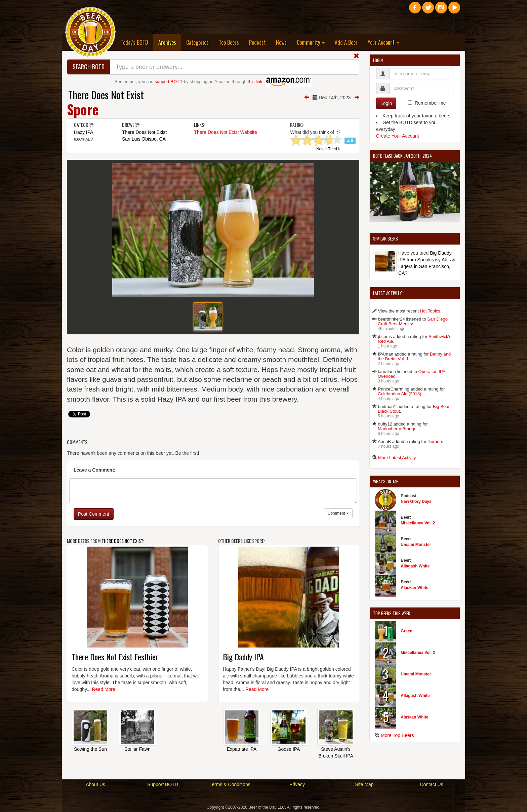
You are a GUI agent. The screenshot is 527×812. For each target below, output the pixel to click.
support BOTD (169, 82)
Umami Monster (416, 545)
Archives (170, 42)
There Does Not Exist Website (225, 132)
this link (255, 82)
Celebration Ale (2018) (399, 394)
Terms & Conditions (230, 784)
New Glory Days (416, 502)
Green (407, 631)
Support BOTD (163, 784)
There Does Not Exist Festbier (115, 657)
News (281, 42)
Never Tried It (328, 149)
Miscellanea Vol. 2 (418, 523)
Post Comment (94, 514)
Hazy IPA (84, 132)
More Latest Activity (397, 458)
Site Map (364, 784)
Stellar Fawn (137, 749)
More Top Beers (397, 735)
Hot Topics (430, 311)
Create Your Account (398, 136)
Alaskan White (414, 588)
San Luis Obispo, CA (144, 139)
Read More (103, 689)
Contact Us (431, 784)
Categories (197, 42)
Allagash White (415, 566)
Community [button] (311, 42)
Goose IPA (289, 749)
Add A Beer (346, 42)
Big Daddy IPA (243, 657)
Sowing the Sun (90, 749)
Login (386, 103)
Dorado (435, 441)
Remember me (430, 103)
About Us (95, 784)
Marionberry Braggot (398, 429)
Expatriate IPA (242, 749)
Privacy (297, 784)
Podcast (257, 42)
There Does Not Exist (106, 95)
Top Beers (229, 42)
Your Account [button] (383, 42)
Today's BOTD (134, 42)
